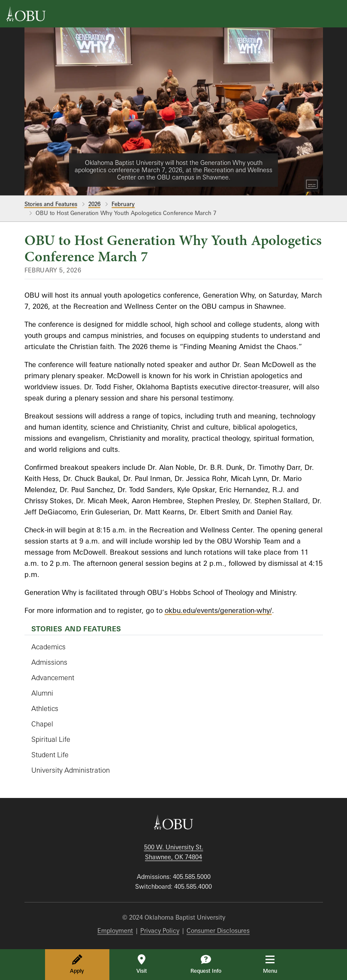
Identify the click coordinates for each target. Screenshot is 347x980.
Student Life (50, 755)
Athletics (45, 708)
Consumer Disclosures (218, 931)
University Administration (71, 770)
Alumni (42, 693)
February (123, 204)
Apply (77, 964)
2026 (94, 204)
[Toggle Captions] (312, 184)
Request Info (206, 964)
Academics (48, 647)
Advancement (53, 678)
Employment (115, 931)
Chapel (42, 724)
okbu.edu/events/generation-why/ (218, 610)
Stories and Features (51, 204)
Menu (276, 964)
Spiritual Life (51, 739)
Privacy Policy (160, 931)
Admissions (49, 662)
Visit (142, 964)
